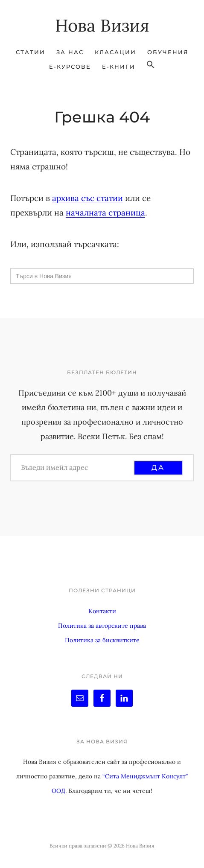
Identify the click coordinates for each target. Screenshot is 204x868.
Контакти (102, 611)
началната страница (105, 213)
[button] (151, 65)
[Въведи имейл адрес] (76, 467)
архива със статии (87, 198)
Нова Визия (102, 25)
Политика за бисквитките (102, 640)
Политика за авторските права (102, 626)
